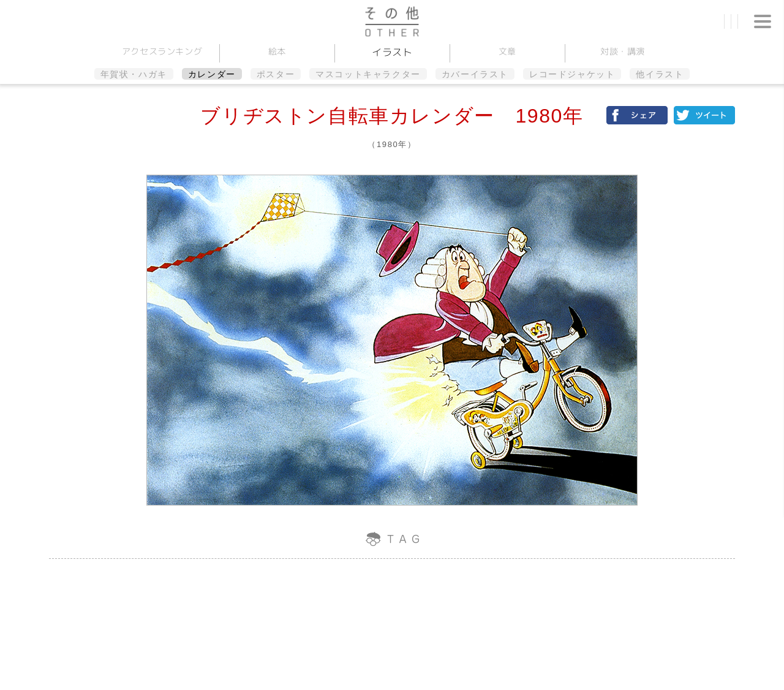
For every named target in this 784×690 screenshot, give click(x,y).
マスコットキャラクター (368, 74)
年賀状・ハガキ (134, 74)
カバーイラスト (475, 74)
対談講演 (622, 51)
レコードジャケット (572, 74)
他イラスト (660, 74)
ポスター (276, 74)
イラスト (392, 52)
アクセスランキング (162, 51)
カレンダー (212, 74)
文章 (507, 51)
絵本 (277, 51)
